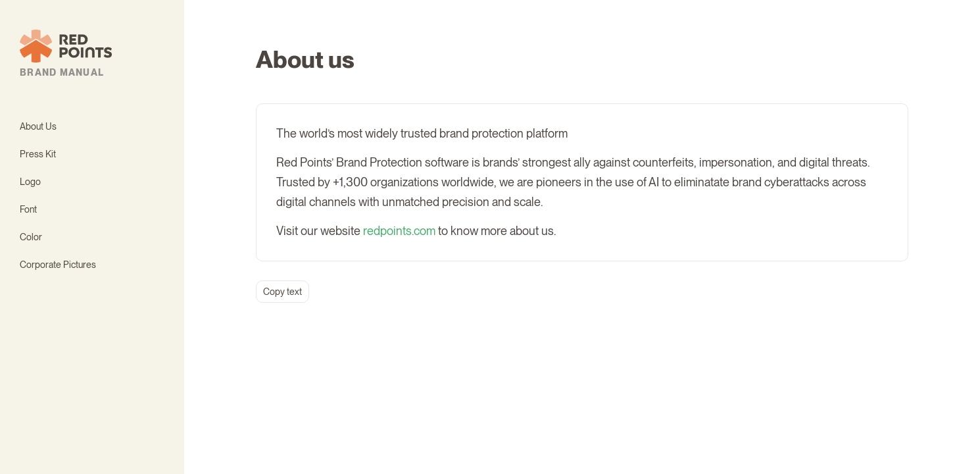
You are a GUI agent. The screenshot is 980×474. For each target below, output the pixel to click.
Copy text (282, 292)
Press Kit (38, 154)
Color (31, 237)
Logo (30, 182)
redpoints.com (399, 231)
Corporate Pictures (58, 265)
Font (28, 209)
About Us (38, 126)
